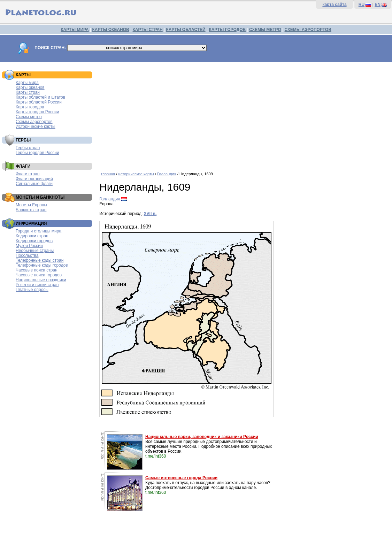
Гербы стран (28, 148)
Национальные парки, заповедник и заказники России (202, 437)
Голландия (167, 174)
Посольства (27, 255)
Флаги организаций (34, 179)
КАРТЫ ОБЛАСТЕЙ (186, 30)
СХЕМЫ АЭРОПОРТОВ (308, 30)
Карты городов (30, 107)
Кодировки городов (34, 241)
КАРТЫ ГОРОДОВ (227, 30)
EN (378, 5)
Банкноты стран (31, 210)
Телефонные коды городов (42, 265)
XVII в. (150, 214)
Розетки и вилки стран (37, 285)
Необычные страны (35, 251)
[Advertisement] (244, 114)
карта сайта (334, 5)
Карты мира (27, 83)
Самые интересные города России (181, 478)
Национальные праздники (41, 280)
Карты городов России (37, 112)
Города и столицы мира (39, 231)
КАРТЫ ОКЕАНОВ (110, 30)
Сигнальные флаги (34, 184)
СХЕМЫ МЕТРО (265, 30)
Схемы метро (29, 117)
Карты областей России (39, 102)
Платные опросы (32, 290)
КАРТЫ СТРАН (148, 30)
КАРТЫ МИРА (75, 30)
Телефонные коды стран (40, 260)
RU (362, 5)
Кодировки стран (32, 236)
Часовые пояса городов (39, 275)
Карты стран (28, 92)
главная (108, 174)
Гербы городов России (37, 153)
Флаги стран (28, 174)
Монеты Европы (31, 205)
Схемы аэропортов (34, 122)
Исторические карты (36, 127)
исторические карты (136, 174)
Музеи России (29, 246)
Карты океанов (30, 87)
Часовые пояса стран (37, 270)
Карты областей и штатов (40, 97)
